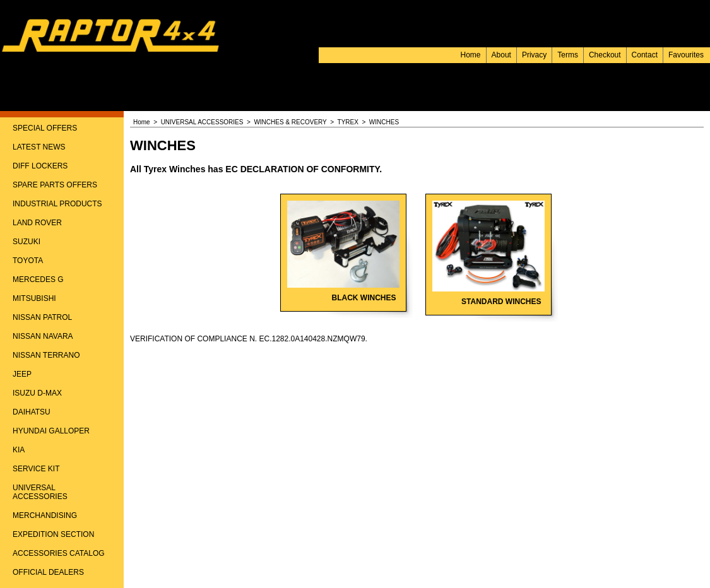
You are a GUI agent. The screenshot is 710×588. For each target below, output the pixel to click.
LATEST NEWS (39, 147)
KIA (19, 450)
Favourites (686, 55)
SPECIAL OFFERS (45, 128)
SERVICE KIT (36, 469)
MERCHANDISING (45, 515)
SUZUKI (27, 242)
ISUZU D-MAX (37, 393)
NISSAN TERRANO (46, 355)
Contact (645, 55)
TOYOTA (28, 261)
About (501, 55)
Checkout (605, 55)
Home (471, 55)
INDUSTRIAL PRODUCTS (57, 204)
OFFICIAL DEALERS (48, 572)
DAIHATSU (32, 412)
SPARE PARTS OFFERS (55, 185)
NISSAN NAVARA (43, 336)
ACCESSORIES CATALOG (59, 553)
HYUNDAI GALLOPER (51, 431)
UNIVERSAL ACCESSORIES (40, 492)
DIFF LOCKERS (40, 166)
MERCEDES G (38, 279)
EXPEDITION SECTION (53, 534)
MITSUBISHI (34, 298)
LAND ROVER (37, 223)
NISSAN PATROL (42, 317)
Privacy (534, 55)
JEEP (22, 374)
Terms (568, 55)
